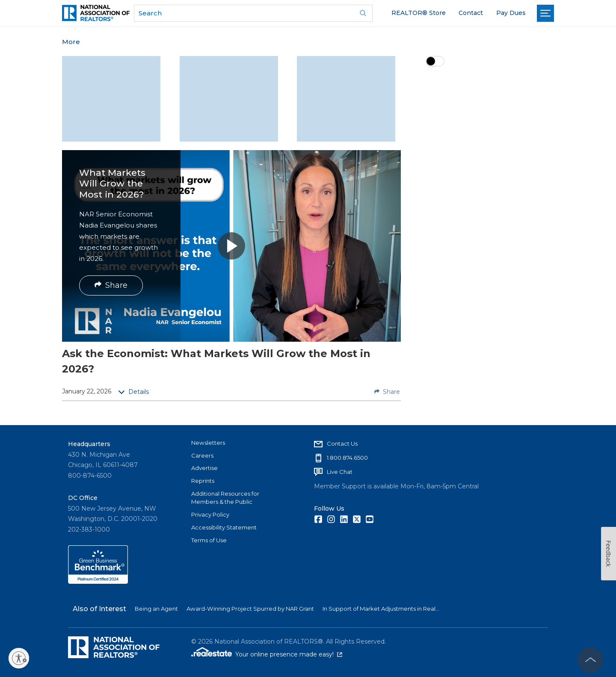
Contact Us (342, 443)
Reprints (203, 481)
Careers (202, 455)
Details (133, 392)
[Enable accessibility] (19, 658)
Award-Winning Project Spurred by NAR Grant (250, 609)
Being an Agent (156, 609)
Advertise (204, 468)
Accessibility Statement (224, 527)
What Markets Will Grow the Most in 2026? (112, 183)
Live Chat (340, 472)
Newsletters (208, 443)
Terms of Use (209, 540)
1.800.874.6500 (347, 458)
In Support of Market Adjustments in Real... (381, 609)
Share (111, 285)
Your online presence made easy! (289, 654)
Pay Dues (511, 13)
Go (363, 13)
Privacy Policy (210, 514)
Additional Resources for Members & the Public (225, 498)
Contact (471, 13)
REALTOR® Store (419, 13)
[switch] (435, 61)
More (71, 42)
